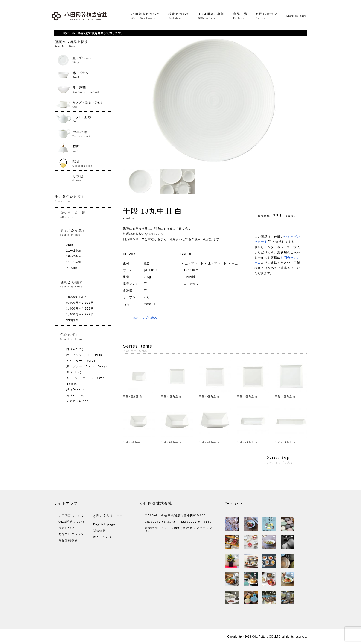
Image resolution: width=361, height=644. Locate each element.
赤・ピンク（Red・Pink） (86, 355)
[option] (141, 181)
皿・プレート (194, 263)
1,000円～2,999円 (80, 314)
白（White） (193, 284)
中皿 (235, 263)
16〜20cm (191, 270)
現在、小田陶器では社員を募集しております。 (93, 33)
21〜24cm (74, 251)
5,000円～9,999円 (80, 303)
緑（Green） (76, 389)
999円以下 (191, 277)
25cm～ (72, 245)
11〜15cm (74, 262)
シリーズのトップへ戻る (140, 318)
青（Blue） (75, 372)
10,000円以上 (77, 297)
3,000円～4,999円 (80, 309)
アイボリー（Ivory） (82, 361)
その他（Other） (79, 401)
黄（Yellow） (76, 395)
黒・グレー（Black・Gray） (87, 366)
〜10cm (72, 268)
